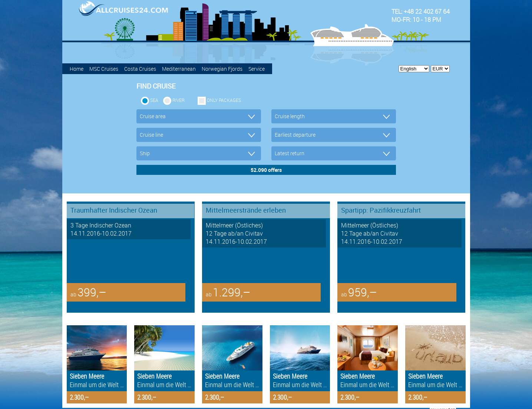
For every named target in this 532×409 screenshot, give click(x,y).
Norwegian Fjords (222, 69)
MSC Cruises (104, 69)
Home (77, 69)
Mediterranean (179, 69)
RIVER (179, 100)
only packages (224, 100)
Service (257, 69)
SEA (154, 100)
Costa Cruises (140, 69)
